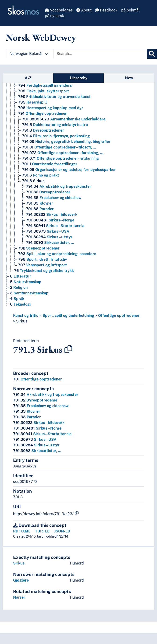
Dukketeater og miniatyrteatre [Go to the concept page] (55, 125)
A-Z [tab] (28, 78)
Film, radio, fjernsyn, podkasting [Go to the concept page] (56, 136)
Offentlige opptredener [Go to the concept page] (42, 114)
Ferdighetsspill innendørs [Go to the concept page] (45, 85)
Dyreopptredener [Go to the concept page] (43, 130)
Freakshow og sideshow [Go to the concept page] (54, 198)
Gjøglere (21, 580)
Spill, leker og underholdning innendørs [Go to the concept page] (57, 254)
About (84, 10)
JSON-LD (62, 531)
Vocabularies (59, 10)
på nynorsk (54, 16)
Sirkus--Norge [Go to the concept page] (50, 220)
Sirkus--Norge (37, 428)
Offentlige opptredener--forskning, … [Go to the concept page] (63, 153)
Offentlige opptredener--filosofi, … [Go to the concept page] (59, 147)
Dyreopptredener (35, 400)
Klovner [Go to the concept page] (39, 203)
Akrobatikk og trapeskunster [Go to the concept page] (59, 186)
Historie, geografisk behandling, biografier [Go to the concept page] (66, 142)
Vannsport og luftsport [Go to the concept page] (42, 265)
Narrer (19, 597)
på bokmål (130, 10)
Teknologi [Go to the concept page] (20, 304)
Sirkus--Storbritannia (42, 434)
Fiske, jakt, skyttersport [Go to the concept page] (43, 91)
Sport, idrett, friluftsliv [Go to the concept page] (42, 259)
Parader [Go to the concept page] (40, 209)
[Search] (152, 54)
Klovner (27, 411)
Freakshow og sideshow (41, 406)
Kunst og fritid (26, 316)
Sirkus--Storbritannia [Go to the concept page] (55, 226)
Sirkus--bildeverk (39, 423)
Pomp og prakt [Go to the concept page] (41, 175)
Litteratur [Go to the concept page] (21, 276)
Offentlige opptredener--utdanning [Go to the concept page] (60, 158)
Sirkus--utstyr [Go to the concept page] (49, 237)
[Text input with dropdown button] (100, 54)
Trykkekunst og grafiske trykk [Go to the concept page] (44, 271)
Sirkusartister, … (37, 451)
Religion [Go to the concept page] (19, 288)
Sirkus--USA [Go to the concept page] (48, 231)
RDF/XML (22, 531)
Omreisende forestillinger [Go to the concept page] (50, 164)
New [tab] (129, 78)
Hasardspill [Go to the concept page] (32, 102)
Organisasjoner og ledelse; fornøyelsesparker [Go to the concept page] (69, 170)
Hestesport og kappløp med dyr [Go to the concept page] (51, 108)
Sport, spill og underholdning (68, 316)
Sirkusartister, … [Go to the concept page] (50, 243)
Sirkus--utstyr (36, 445)
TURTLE (42, 531)
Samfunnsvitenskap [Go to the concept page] (29, 293)
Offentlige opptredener (119, 316)
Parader (27, 417)
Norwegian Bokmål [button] (29, 54)
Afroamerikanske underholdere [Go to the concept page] (64, 119)
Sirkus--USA (35, 440)
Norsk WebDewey (41, 37)
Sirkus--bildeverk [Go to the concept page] (52, 215)
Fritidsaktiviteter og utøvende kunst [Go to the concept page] (54, 97)
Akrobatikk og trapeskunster (46, 395)
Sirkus (22, 321)
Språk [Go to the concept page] (17, 299)
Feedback (106, 10)
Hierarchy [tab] (79, 78)
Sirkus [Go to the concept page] (33, 181)
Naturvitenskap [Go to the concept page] (26, 282)
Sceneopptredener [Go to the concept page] (39, 248)
